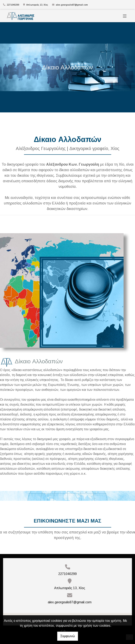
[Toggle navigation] (125, 16)
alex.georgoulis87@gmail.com (72, 5)
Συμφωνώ (68, 636)
